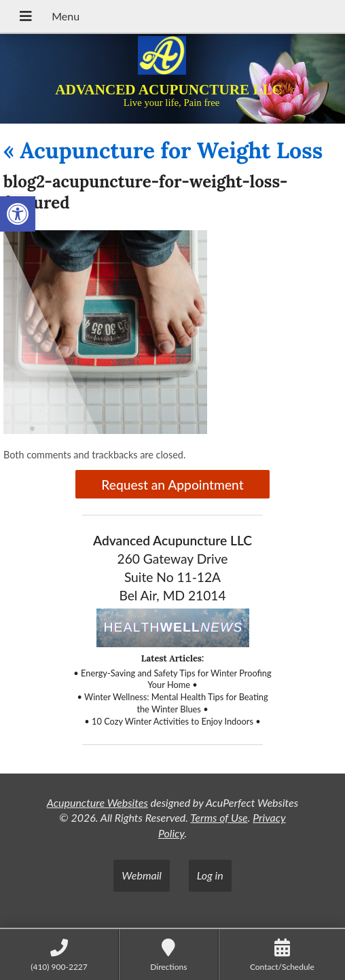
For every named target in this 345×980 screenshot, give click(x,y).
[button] (18, 214)
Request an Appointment (172, 485)
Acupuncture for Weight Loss (163, 150)
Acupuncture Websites (97, 802)
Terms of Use (219, 817)
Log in (210, 875)
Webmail (142, 875)
